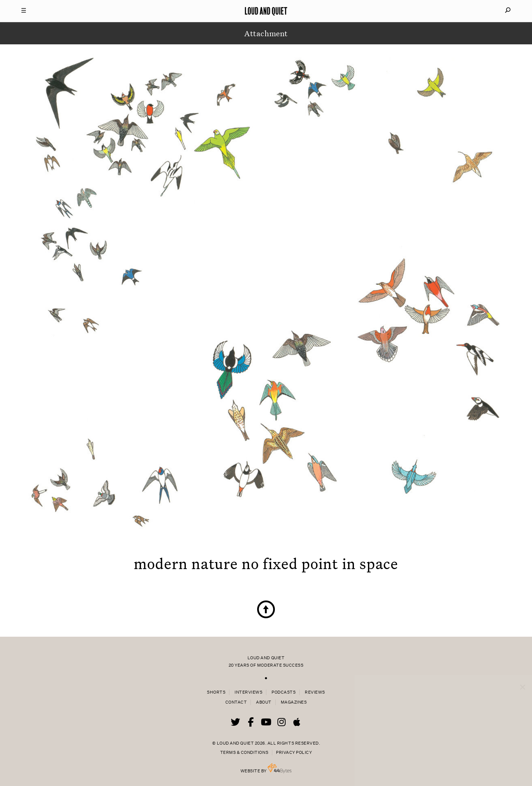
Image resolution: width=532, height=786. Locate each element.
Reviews (315, 692)
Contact (236, 702)
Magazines (294, 702)
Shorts (216, 692)
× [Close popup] (523, 680)
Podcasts (284, 692)
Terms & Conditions (244, 753)
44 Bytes (279, 768)
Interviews (248, 692)
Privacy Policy (294, 753)
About (264, 702)
